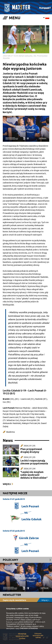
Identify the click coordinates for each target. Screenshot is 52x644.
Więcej (7, 484)
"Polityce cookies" (13, 626)
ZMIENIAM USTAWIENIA (29, 628)
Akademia (10, 432)
